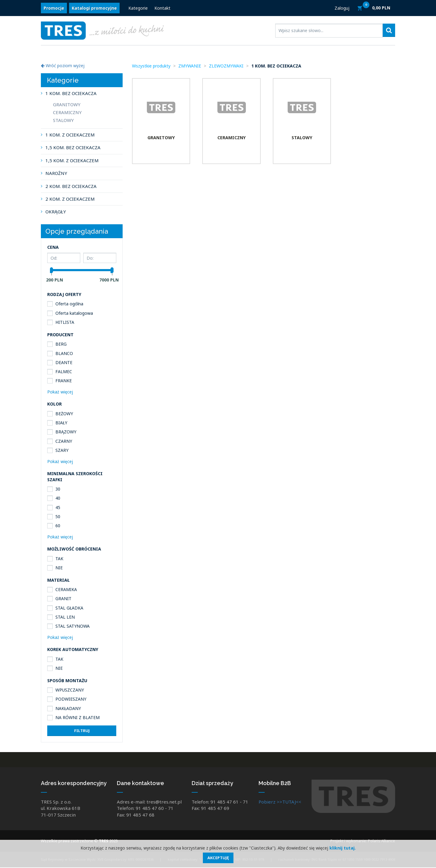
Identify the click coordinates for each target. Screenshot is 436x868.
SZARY (62, 450)
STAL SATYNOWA (73, 626)
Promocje (54, 8)
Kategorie (138, 8)
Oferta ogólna (69, 304)
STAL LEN (65, 617)
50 (58, 516)
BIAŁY (61, 423)
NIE (59, 568)
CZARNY (64, 441)
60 (58, 526)
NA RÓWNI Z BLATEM (78, 717)
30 (58, 489)
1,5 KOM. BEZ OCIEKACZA (73, 147)
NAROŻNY (56, 173)
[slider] (51, 270)
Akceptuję (218, 858)
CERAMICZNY (67, 112)
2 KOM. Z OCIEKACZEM (70, 199)
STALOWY (63, 120)
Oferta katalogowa (74, 313)
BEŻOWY (64, 414)
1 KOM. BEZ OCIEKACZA (71, 93)
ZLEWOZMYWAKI (226, 66)
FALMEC (64, 372)
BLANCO (64, 353)
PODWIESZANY (71, 699)
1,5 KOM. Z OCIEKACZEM (72, 160)
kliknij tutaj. (343, 848)
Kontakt (162, 8)
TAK (59, 559)
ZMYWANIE (190, 66)
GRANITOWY (67, 104)
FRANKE (64, 381)
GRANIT (63, 598)
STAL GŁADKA (69, 608)
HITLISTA (65, 322)
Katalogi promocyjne (94, 8)
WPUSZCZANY (70, 690)
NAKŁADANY (68, 708)
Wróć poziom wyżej (63, 66)
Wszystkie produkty (151, 66)
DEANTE (64, 362)
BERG (61, 344)
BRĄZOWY (66, 432)
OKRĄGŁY (56, 212)
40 (58, 498)
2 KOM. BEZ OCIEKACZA (71, 186)
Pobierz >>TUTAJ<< (280, 802)
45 (58, 507)
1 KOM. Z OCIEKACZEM (70, 135)
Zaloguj (342, 8)
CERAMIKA (66, 589)
